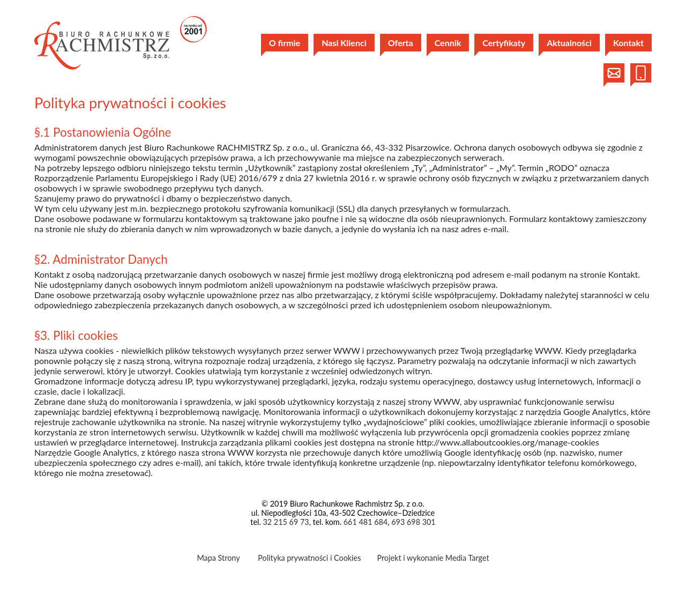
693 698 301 (413, 522)
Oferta (401, 43)
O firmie (285, 43)
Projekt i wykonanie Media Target (433, 558)
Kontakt (628, 43)
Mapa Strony (218, 558)
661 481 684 (366, 522)
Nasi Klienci (344, 43)
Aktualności (569, 43)
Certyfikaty (504, 43)
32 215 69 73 (286, 522)
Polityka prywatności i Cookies (309, 558)
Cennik (448, 43)
